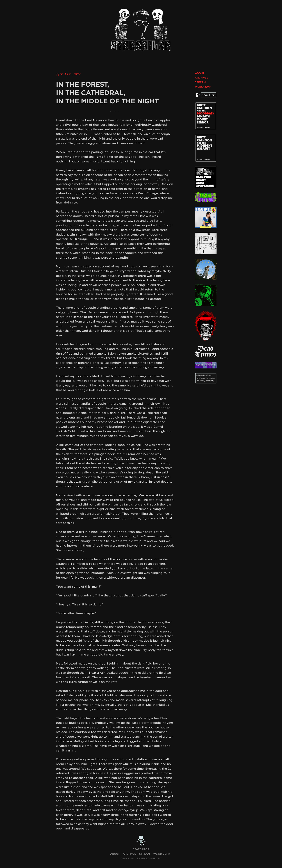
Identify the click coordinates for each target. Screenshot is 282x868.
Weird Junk (203, 87)
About (200, 73)
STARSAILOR (141, 849)
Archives (202, 78)
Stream (200, 82)
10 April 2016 (71, 74)
